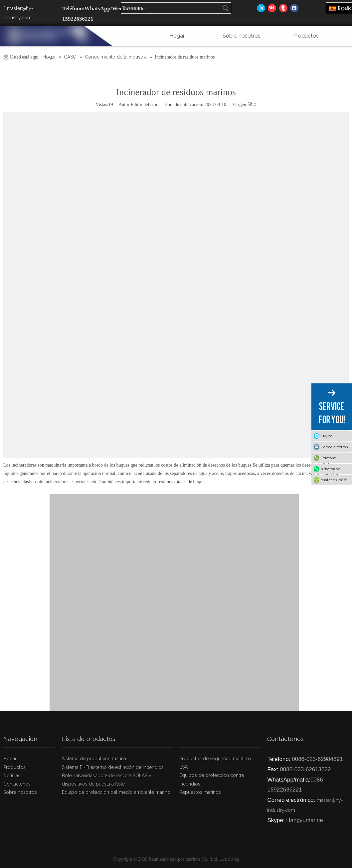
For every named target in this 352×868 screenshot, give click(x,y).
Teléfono (328, 458)
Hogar (10, 759)
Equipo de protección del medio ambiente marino (116, 792)
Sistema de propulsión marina (94, 759)
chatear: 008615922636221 (336, 480)
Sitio (252, 104)
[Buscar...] (171, 8)
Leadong (229, 859)
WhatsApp (330, 469)
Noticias (12, 776)
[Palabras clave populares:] (226, 8)
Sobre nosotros (20, 792)
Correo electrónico (336, 447)
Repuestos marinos (200, 792)
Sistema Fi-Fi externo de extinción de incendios (113, 767)
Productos (14, 767)
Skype (327, 436)
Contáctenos (17, 784)
